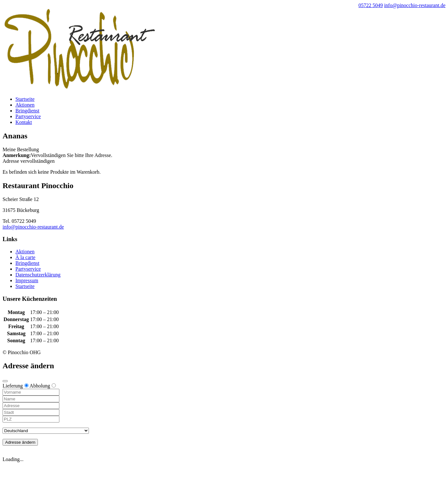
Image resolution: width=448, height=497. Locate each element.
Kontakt (24, 122)
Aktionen (25, 105)
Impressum (27, 280)
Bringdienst (27, 111)
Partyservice (28, 116)
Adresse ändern (20, 442)
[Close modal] (5, 381)
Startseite (25, 99)
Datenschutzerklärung (38, 275)
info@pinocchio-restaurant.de (33, 227)
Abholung (43, 386)
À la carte (25, 257)
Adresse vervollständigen (29, 161)
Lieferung (16, 386)
